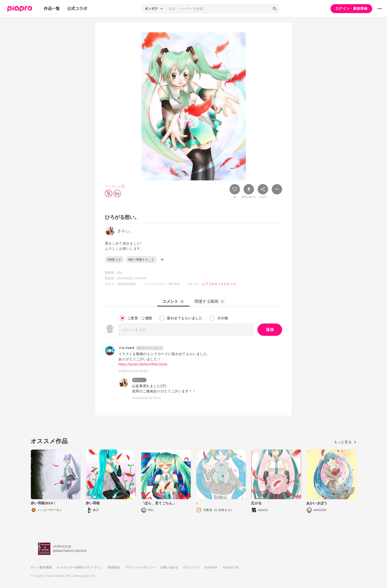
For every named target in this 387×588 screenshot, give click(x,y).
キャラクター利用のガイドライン (80, 568)
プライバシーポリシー (140, 568)
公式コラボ (77, 9)
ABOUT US (231, 568)
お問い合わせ (169, 568)
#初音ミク (114, 260)
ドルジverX (126, 348)
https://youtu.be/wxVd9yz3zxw (143, 364)
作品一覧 (52, 9)
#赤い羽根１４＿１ (141, 260)
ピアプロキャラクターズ (219, 284)
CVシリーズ (192, 568)
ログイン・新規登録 (351, 8)
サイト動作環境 (41, 568)
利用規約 (114, 568)
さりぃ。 (139, 380)
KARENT (211, 568)
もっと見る (345, 442)
